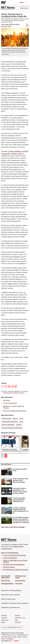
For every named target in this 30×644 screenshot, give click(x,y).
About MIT (18, 622)
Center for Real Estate (10, 403)
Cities (21, 419)
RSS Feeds (19, 583)
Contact (24, 637)
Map (6, 637)
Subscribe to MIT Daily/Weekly (11, 591)
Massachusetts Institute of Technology (12, 633)
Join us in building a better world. (12, 627)
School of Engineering (10, 558)
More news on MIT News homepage (13, 527)
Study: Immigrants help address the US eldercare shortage (20, 480)
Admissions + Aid (20, 618)
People (14, 637)
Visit (2, 637)
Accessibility (10, 639)
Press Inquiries (20, 580)
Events (10, 637)
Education (4, 615)
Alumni (3, 622)
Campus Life (5, 620)
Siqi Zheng (6, 400)
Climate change (6, 419)
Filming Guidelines (7, 583)
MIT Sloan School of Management (14, 564)
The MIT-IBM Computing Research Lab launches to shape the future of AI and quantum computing (21, 520)
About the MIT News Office (6, 577)
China (21, 422)
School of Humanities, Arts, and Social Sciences (15, 561)
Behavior (15, 419)
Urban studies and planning (10, 422)
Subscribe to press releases (10, 595)
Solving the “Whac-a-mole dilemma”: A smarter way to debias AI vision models (20, 491)
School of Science (9, 567)
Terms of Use (6, 580)
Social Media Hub (6, 641)
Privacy (3, 639)
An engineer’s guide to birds (20, 470)
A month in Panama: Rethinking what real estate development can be (21, 510)
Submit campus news (8, 599)
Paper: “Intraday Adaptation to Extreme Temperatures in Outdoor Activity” (15, 392)
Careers (19, 637)
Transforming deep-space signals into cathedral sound (19, 500)
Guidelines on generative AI (10, 608)
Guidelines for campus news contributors (15, 603)
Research (19, 425)
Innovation (4, 618)
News (17, 620)
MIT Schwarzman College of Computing (16, 570)
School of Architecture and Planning (14, 411)
